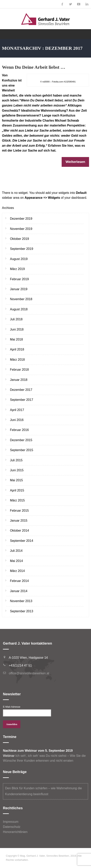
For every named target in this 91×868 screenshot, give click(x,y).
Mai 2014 (16, 561)
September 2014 (22, 541)
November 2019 (21, 229)
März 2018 (17, 360)
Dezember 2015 (21, 440)
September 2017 (22, 400)
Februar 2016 (19, 430)
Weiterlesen (75, 162)
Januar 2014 (19, 591)
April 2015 (17, 490)
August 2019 (19, 259)
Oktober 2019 (19, 239)
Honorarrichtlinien (15, 832)
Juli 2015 (16, 460)
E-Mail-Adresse (12, 707)
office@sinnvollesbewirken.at (29, 673)
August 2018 (19, 309)
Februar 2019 (19, 279)
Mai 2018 (16, 339)
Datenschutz (12, 827)
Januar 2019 (19, 289)
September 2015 (22, 450)
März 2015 (17, 500)
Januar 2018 (19, 380)
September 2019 (22, 249)
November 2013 (21, 601)
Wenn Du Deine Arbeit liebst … (34, 67)
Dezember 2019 (21, 219)
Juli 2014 (16, 551)
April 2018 (17, 349)
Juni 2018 (17, 329)
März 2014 (17, 571)
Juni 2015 (17, 470)
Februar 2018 (19, 370)
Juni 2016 (17, 420)
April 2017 (17, 410)
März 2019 (17, 269)
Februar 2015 (19, 511)
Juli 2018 (16, 319)
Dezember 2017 (21, 390)
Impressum (11, 822)
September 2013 (22, 611)
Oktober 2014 (19, 531)
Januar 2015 (19, 521)
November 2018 (21, 299)
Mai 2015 (16, 480)
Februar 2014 (19, 581)
